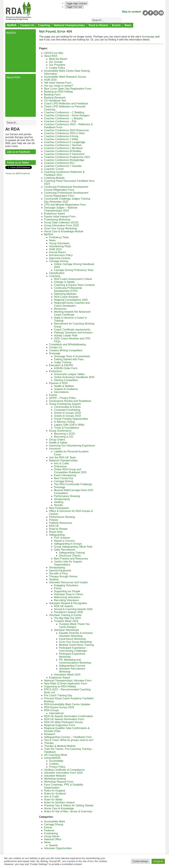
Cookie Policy (57, 68)
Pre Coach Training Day (58, 695)
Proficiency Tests (59, 237)
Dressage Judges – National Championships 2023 (61, 209)
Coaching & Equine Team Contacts (74, 285)
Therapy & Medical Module (60, 746)
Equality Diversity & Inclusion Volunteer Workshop (76, 634)
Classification (57, 273)
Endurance (55, 371)
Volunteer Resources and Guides (68, 582)
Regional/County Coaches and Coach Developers (72, 304)
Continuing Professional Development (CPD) (68, 289)
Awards (53, 845)
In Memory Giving (64, 422)
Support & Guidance (66, 389)
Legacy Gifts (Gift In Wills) (69, 425)
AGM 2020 (50, 80)
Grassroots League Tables (69, 374)
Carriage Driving (59, 261)
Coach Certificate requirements (72, 330)
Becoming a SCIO (65, 434)
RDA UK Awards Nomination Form (64, 719)
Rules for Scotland (55, 794)
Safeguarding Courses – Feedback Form (68, 737)
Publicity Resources (61, 523)
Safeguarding (57, 535)
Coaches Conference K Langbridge (65, 142)
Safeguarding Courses (72, 666)
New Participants (59, 508)
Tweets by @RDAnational (17, 173)
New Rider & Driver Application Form (66, 684)
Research (50, 734)
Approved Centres (60, 258)
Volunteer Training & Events (65, 615)
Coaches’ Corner (54, 169)
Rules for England (55, 791)
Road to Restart (98, 25)
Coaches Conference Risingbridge (64, 160)
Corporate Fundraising (67, 410)
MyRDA (12, 25)
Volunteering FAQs (60, 246)
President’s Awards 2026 (68, 612)
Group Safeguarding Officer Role (73, 547)
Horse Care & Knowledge (59, 808)
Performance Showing (67, 496)
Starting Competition (66, 380)
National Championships (69, 25)
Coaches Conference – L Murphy (63, 118)
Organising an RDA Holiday (60, 686)
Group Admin (52, 836)
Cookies (54, 764)
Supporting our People (67, 591)
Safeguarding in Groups (68, 544)
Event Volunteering (65, 475)
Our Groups (56, 62)
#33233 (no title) (54, 53)
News (128, 25)
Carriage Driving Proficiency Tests (74, 270)
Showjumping (62, 499)
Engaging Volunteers (66, 585)
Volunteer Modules (55, 776)
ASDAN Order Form (66, 368)
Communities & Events (67, 407)
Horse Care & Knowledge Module (64, 231)
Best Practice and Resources (71, 559)
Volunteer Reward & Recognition (68, 603)
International (56, 713)
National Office (53, 839)
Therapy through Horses (63, 576)
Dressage (55, 353)
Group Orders (57, 440)
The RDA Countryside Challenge (73, 484)
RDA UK (54, 526)
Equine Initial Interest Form (60, 217)
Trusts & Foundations (66, 428)
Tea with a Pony (58, 573)
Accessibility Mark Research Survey (65, 77)
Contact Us (27, 25)
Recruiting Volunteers (67, 600)
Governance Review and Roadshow (70, 401)
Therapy (49, 743)
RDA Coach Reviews (66, 297)
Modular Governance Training (76, 645)
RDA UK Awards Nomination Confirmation (69, 716)
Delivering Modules (65, 294)
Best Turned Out (64, 478)
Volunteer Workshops (67, 630)
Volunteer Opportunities (58, 848)
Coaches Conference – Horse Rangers (67, 115)
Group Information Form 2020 (61, 225)
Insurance (55, 449)
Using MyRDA (52, 758)
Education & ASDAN (61, 365)
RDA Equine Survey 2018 (59, 707)
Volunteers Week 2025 (67, 675)
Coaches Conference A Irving (61, 136)
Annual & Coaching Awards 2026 (73, 609)
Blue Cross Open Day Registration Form (68, 89)
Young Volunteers (59, 243)
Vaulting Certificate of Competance (64, 770)
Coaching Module (54, 178)
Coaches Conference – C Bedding (64, 112)
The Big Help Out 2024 (67, 618)
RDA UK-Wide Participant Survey (64, 722)
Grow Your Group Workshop (61, 228)
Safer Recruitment (65, 550)
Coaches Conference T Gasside (63, 166)
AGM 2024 (55, 249)
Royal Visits (56, 532)
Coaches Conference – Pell (60, 121)
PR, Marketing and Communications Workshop (75, 661)
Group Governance (60, 431)
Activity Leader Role (66, 336)
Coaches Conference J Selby (61, 139)
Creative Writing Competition (66, 350)
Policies (54, 520)
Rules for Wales (53, 800)
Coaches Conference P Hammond (64, 154)
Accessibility (56, 761)
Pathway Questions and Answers (73, 333)
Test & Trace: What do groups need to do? (69, 740)
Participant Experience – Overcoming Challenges (73, 649)
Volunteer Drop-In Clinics (69, 594)
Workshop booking (55, 779)
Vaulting (59, 502)
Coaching (44, 25)
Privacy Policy (57, 767)
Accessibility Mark (55, 821)
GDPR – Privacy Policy (63, 398)
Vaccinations (61, 392)
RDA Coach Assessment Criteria (73, 279)
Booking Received (55, 98)
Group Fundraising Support (65, 404)
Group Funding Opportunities (71, 419)
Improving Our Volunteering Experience (72, 446)
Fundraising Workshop (57, 220)
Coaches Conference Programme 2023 (67, 157)
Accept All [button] (158, 861)
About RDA (51, 56)
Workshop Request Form (59, 782)
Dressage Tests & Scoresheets (72, 356)
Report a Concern (64, 541)
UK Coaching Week (56, 755)
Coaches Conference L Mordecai (63, 148)
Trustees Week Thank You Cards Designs (74, 626)
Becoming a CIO (64, 437)
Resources (60, 309)
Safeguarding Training (72, 553)
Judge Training (63, 362)
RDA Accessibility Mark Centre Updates (67, 704)
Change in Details (64, 282)
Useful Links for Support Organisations (68, 563)
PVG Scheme (62, 538)
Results (58, 505)
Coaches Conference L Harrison (63, 145)
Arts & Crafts (61, 463)
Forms (58, 588)
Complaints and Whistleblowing (67, 344)
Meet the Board (58, 59)
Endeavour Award (54, 214)
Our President (57, 65)
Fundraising (51, 833)
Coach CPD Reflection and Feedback (66, 104)
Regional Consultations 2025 (71, 300)
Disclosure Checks (70, 556)
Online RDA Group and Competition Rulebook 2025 (70, 471)
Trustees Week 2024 (66, 621)
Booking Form (52, 95)
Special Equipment (60, 570)
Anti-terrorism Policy (61, 255)
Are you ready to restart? (59, 86)
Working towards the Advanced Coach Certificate (72, 313)
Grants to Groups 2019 (67, 416)
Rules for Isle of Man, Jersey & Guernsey (68, 811)
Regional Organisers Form (60, 725)
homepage (148, 37)
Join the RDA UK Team (62, 457)
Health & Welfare (64, 386)
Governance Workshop (72, 639)
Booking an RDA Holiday (59, 92)
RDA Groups (51, 710)
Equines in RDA (58, 383)
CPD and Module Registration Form (65, 205)
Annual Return (57, 252)
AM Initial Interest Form (58, 83)
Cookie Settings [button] (140, 861)
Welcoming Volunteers (67, 597)
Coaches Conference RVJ (59, 163)
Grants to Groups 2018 (67, 413)
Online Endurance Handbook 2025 (74, 377)
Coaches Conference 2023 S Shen (64, 133)
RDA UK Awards (64, 606)
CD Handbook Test (55, 101)
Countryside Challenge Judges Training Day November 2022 (67, 200)
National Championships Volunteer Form (68, 681)
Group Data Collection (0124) (61, 222)
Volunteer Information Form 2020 (63, 773)
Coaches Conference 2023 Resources (66, 130)
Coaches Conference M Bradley (63, 151)
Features (49, 830)
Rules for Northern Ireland (59, 802)
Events (116, 25)
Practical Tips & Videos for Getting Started (69, 805)
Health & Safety (58, 443)
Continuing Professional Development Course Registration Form (66, 188)
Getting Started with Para (69, 359)
